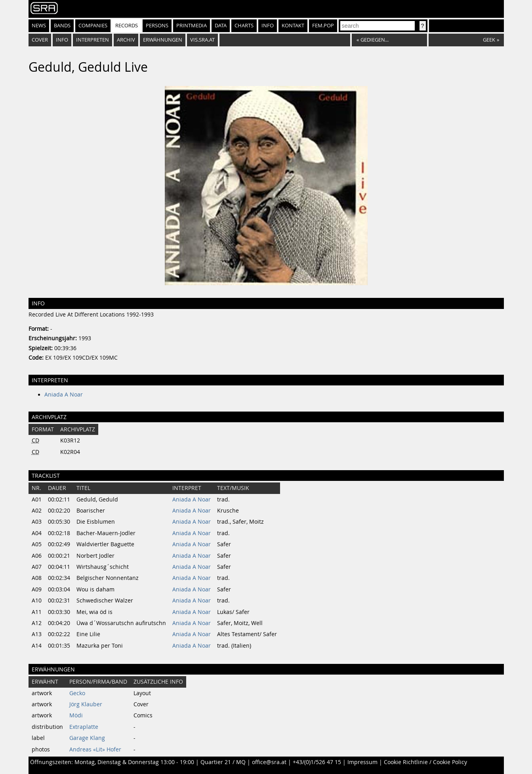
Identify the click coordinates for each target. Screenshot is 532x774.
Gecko (77, 693)
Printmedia (192, 26)
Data (221, 26)
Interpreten (92, 40)
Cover (40, 40)
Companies (93, 26)
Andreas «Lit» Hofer (95, 749)
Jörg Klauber (86, 704)
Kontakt (293, 26)
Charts (244, 26)
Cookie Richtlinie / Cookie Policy (425, 762)
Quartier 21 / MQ (223, 762)
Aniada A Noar (64, 395)
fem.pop (323, 26)
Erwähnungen (163, 40)
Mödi (76, 715)
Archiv (126, 40)
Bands (62, 26)
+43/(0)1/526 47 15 (317, 762)
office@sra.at (269, 762)
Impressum (362, 762)
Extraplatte (84, 727)
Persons (157, 26)
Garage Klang (87, 738)
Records (127, 26)
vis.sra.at (202, 40)
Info (268, 26)
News (39, 26)
